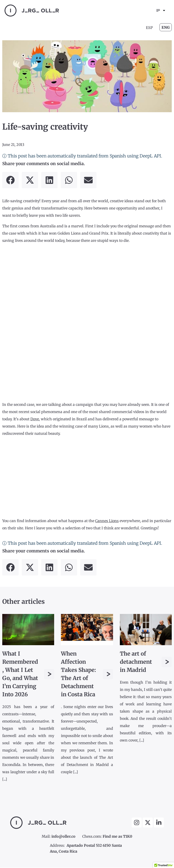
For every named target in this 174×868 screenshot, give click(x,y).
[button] (10, 181)
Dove (35, 419)
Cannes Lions (107, 521)
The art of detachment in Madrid (136, 662)
